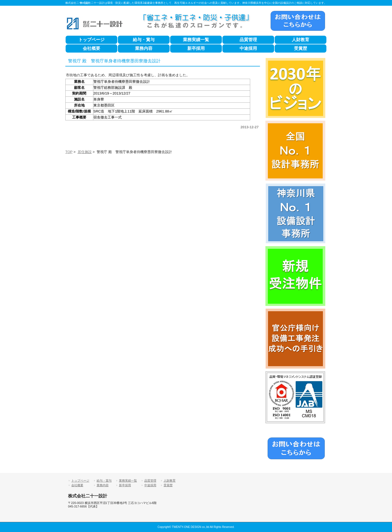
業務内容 (144, 48)
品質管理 (248, 40)
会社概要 (91, 48)
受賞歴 (301, 48)
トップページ (91, 40)
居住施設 (85, 152)
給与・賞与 (144, 40)
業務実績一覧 (196, 40)
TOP (69, 152)
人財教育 (301, 40)
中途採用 (248, 48)
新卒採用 (196, 48)
